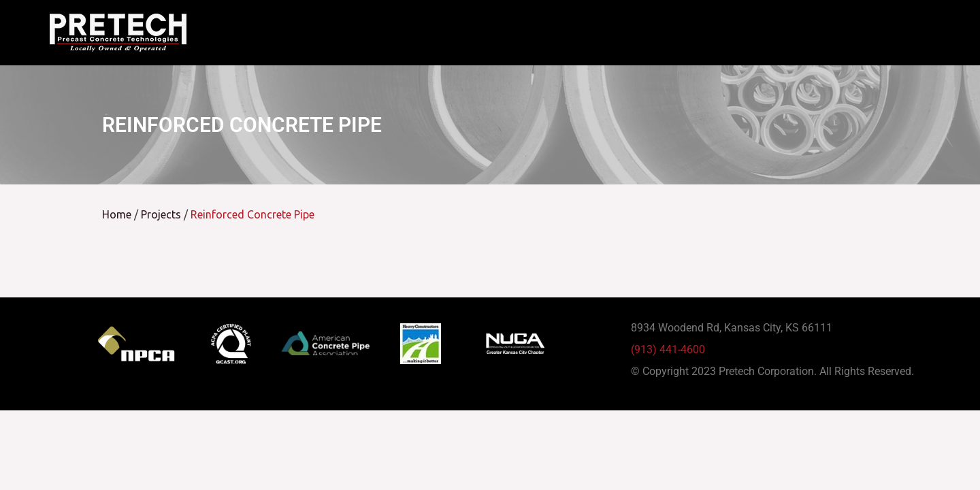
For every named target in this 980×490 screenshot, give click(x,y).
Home (117, 226)
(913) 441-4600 (668, 361)
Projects (161, 226)
